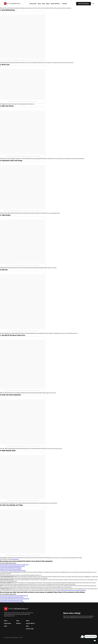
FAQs (27, 626)
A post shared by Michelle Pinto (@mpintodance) (16, 555)
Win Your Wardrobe (84, 4)
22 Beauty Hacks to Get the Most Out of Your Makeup (12, 602)
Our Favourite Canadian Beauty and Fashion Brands (12, 597)
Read (39, 4)
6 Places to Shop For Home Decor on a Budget (11, 569)
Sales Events (33, 4)
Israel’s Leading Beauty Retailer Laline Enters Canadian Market (15, 599)
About (48, 4)
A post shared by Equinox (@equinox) (16, 331)
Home (6, 621)
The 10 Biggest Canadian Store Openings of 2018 (11, 600)
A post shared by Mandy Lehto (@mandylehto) (15, 265)
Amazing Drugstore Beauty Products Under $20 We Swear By (14, 596)
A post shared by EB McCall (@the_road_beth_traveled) (15, 211)
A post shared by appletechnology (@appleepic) (15, 156)
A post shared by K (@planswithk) (15, 102)
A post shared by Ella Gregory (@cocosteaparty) (15, 446)
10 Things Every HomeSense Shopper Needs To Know (12, 566)
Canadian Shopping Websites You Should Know (11, 568)
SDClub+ (65, 4)
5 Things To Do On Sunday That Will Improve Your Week (13, 571)
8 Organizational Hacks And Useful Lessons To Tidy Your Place (14, 565)
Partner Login (30, 629)
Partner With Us (56, 4)
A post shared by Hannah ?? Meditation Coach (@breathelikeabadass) (16, 60)
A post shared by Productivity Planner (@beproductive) (16, 390)
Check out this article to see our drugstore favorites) (74, 590)
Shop (43, 4)
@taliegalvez (16, 559)
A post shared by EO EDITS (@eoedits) (15, 501)
